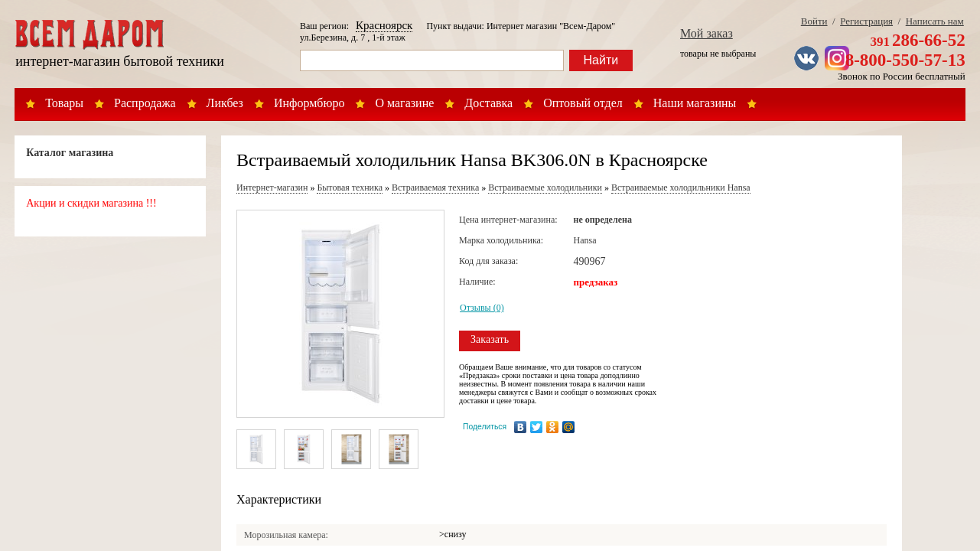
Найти (601, 60)
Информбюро (309, 103)
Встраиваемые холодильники (545, 187)
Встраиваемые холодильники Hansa (681, 187)
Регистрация (866, 21)
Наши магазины (695, 103)
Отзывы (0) (482, 308)
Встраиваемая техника (435, 187)
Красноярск (384, 25)
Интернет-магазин (272, 187)
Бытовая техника (350, 187)
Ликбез (225, 103)
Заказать (490, 339)
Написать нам (935, 21)
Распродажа (145, 103)
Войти (814, 21)
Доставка (488, 103)
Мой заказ (707, 33)
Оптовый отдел (583, 103)
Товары (64, 103)
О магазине (404, 103)
